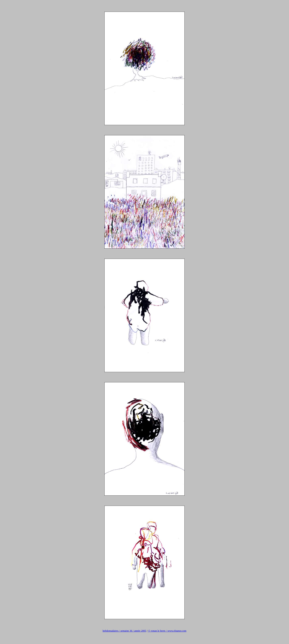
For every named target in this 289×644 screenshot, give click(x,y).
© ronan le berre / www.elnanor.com (167, 631)
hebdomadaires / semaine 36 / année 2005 (124, 631)
